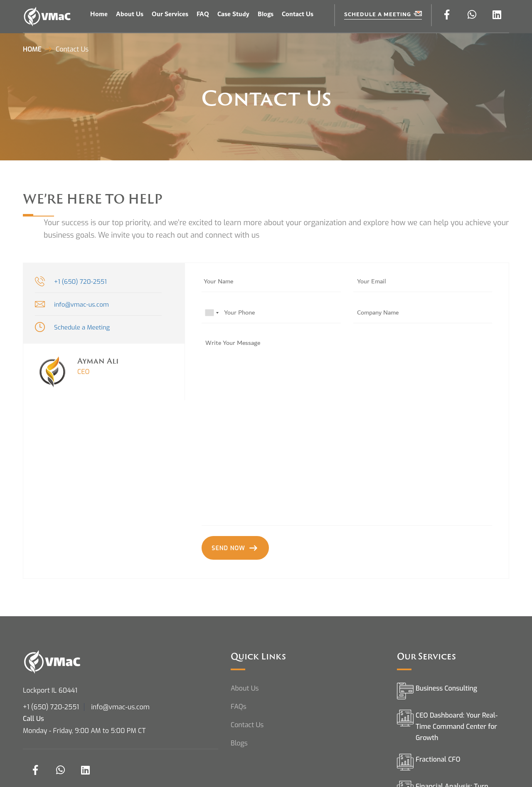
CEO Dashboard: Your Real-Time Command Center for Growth (457, 731)
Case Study (233, 14)
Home (99, 14)
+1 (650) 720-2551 (80, 282)
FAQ (203, 14)
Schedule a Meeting (383, 15)
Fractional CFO (438, 764)
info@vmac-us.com (81, 305)
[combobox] (212, 313)
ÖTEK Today (321, 7)
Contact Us (298, 14)
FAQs (239, 711)
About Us (130, 14)
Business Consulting (446, 693)
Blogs (266, 14)
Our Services (170, 14)
